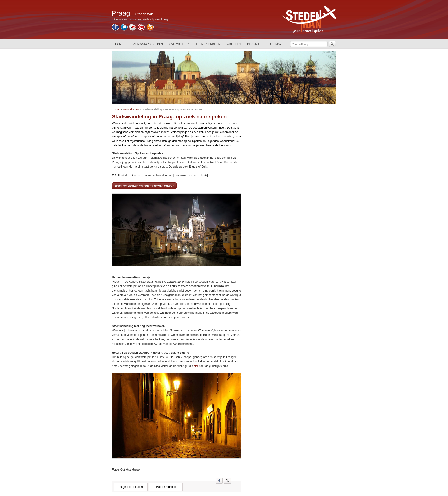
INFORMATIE (255, 44)
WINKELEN (234, 44)
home (115, 109)
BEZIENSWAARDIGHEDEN (146, 44)
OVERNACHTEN (180, 44)
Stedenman (144, 14)
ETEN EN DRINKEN (208, 44)
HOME (119, 44)
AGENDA (275, 44)
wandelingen (131, 109)
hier (195, 366)
